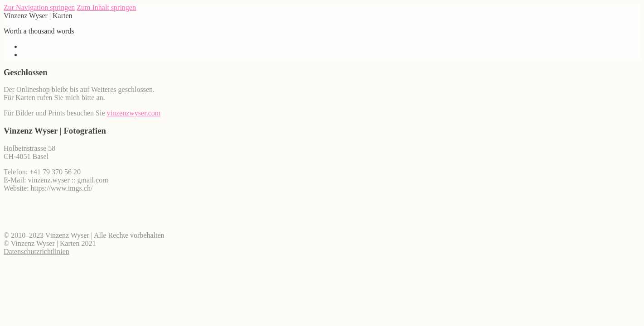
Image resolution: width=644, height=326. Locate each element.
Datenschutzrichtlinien (36, 252)
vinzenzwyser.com (134, 113)
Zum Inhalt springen (106, 7)
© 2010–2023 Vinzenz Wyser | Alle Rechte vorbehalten (84, 235)
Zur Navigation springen (39, 7)
